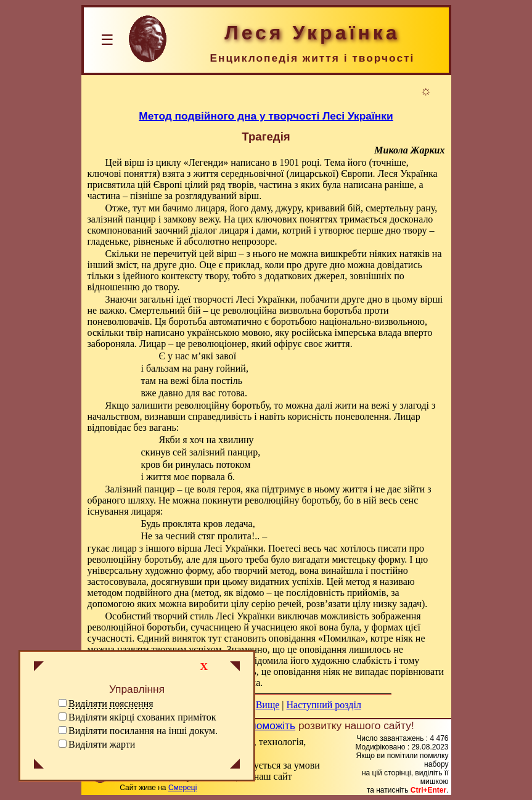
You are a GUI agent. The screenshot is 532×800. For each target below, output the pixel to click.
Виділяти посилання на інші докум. (143, 731)
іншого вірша (174, 548)
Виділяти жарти (102, 744)
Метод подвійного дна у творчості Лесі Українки (266, 116)
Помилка (342, 638)
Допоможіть (266, 725)
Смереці (182, 788)
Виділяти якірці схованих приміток (142, 717)
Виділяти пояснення (111, 704)
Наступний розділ (324, 705)
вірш (134, 162)
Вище (268, 705)
